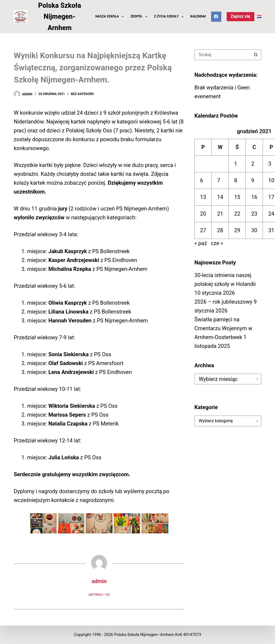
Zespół (140, 17)
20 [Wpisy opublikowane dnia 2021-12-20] (203, 214)
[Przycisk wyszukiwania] (256, 55)
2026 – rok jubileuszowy (223, 302)
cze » (217, 243)
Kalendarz (200, 16)
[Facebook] (216, 17)
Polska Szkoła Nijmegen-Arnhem (60, 17)
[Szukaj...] (222, 55)
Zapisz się (240, 16)
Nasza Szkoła (111, 17)
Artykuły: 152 (99, 595)
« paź (201, 243)
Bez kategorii (82, 94)
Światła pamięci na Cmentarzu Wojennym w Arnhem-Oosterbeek (223, 328)
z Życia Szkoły (170, 17)
